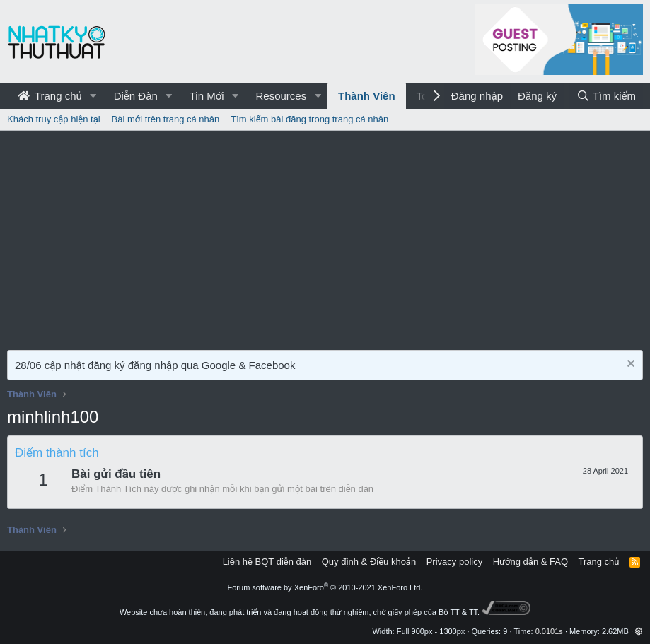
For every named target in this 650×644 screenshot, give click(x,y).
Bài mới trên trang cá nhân (166, 119)
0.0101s (549, 631)
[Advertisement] (325, 237)
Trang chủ (50, 96)
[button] (93, 96)
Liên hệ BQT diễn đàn (267, 562)
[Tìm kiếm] (606, 96)
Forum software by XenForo (325, 587)
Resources (281, 96)
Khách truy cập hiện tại (54, 119)
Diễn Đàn (136, 96)
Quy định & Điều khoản (369, 562)
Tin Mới (207, 96)
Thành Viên (367, 96)
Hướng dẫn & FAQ (530, 562)
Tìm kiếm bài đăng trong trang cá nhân (309, 119)
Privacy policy (454, 562)
